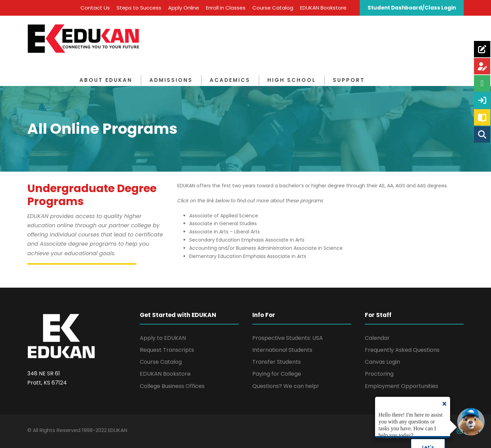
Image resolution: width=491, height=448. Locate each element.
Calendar (377, 338)
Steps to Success (139, 8)
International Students (282, 350)
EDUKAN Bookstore (323, 8)
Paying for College (277, 374)
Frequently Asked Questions (402, 350)
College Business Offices (172, 386)
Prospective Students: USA (288, 338)
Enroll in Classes (226, 8)
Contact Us (95, 8)
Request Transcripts (167, 350)
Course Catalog (273, 8)
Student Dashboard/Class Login (412, 8)
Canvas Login (382, 362)
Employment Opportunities (401, 386)
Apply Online (184, 8)
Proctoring (379, 374)
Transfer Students (277, 362)
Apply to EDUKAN (163, 338)
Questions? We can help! (286, 386)
